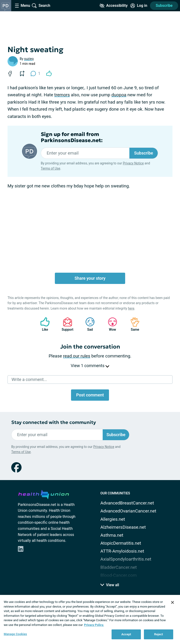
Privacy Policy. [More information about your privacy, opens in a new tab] (94, 625)
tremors (62, 95)
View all (110, 585)
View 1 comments (90, 366)
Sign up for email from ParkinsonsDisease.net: (72, 137)
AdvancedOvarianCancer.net (128, 511)
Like (43, 324)
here (131, 308)
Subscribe (164, 6)
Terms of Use (51, 168)
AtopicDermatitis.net (121, 543)
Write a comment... (29, 379)
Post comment (90, 395)
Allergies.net (113, 519)
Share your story (90, 278)
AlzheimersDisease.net (123, 527)
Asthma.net (112, 535)
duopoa (119, 95)
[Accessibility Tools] (114, 6)
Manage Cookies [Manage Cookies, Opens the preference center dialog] (15, 634)
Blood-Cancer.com (118, 575)
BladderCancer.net (118, 567)
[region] (90, 619)
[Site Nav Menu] (22, 6)
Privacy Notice (133, 163)
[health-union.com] (44, 494)
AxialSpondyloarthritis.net (126, 559)
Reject (159, 634)
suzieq (29, 59)
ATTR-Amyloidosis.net (122, 551)
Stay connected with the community (54, 422)
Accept (126, 634)
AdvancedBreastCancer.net (127, 503)
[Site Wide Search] (41, 6)
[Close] (172, 602)
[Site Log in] (139, 6)
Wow (110, 324)
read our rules (77, 356)
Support (66, 324)
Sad (88, 324)
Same (133, 324)
